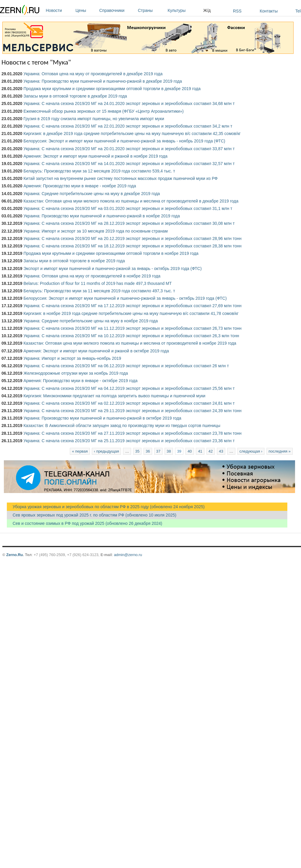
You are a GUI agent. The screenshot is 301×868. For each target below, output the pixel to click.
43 (221, 451)
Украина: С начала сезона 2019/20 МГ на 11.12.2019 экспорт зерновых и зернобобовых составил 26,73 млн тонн (133, 328)
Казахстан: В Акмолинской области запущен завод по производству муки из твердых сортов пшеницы (122, 426)
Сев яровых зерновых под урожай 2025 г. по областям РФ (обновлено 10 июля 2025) (92, 515)
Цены (86, 10)
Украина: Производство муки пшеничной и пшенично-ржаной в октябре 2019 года (102, 418)
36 (148, 451)
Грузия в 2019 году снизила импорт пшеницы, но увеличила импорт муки (94, 119)
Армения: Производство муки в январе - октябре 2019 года (81, 381)
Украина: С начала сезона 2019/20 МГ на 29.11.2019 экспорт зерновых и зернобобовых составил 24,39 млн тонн (133, 411)
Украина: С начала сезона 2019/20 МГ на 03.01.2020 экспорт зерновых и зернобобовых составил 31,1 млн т (128, 208)
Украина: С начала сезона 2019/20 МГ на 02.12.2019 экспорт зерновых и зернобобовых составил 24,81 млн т (129, 403)
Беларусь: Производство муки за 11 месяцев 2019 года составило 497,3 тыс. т (99, 291)
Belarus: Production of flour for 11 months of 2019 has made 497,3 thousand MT (98, 283)
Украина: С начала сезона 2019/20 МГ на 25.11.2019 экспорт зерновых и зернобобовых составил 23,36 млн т (129, 441)
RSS (237, 11)
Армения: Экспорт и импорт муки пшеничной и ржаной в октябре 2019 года (96, 351)
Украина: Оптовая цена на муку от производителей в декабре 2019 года (93, 74)
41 (200, 451)
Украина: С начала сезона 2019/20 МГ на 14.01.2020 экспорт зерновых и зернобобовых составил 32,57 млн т (129, 164)
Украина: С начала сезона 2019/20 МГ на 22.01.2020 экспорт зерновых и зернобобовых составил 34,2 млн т (128, 126)
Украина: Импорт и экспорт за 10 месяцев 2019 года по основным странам (96, 231)
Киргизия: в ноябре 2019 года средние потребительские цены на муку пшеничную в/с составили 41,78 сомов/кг (131, 313)
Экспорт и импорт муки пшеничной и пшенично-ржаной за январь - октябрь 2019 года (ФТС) (113, 269)
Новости (59, 10)
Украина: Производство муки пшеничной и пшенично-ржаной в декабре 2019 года (103, 81)
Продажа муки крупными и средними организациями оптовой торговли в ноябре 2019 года (111, 253)
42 (211, 451)
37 (158, 451)
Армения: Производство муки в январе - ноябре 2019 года (80, 186)
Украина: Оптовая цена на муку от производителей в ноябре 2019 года (92, 276)
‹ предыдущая (106, 451)
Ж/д (207, 10)
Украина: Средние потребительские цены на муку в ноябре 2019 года (91, 321)
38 (169, 451)
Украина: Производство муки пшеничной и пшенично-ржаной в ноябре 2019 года (102, 216)
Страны (151, 10)
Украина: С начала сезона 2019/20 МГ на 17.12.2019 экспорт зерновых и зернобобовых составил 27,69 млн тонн (133, 306)
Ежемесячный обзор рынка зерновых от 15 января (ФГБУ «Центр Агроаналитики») (104, 111)
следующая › (251, 451)
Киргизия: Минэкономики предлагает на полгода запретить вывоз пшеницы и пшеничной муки (114, 396)
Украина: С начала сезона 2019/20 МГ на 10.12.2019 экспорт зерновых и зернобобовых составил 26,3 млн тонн (131, 336)
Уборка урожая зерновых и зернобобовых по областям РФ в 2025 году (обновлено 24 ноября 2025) (106, 507)
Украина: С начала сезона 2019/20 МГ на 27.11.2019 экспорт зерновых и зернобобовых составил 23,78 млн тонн (133, 433)
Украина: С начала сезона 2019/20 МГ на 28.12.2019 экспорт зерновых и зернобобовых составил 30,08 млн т (129, 223)
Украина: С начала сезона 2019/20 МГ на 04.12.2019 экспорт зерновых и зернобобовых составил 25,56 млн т (129, 388)
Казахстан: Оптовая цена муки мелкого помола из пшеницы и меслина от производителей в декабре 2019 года (131, 201)
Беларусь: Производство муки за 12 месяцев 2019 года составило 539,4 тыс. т (99, 171)
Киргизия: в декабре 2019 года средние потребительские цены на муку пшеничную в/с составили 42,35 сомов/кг (132, 134)
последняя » (280, 451)
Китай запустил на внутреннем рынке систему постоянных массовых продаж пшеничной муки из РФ (121, 178)
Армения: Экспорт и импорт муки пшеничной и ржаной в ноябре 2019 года (96, 156)
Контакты (269, 11)
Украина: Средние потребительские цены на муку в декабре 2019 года (92, 194)
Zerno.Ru (15, 555)
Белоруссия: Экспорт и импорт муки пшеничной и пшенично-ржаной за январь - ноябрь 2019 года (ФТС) (124, 141)
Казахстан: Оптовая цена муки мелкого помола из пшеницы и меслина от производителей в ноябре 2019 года (130, 343)
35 (137, 451)
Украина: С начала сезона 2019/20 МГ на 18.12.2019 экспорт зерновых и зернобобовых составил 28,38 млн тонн (133, 246)
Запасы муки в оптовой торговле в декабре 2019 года (75, 96)
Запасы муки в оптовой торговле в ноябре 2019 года (74, 261)
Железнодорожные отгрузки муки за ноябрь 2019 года (76, 373)
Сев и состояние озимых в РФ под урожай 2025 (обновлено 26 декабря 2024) (85, 523)
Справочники (117, 10)
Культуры (184, 10)
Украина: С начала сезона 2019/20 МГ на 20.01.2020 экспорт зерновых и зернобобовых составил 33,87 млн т (129, 149)
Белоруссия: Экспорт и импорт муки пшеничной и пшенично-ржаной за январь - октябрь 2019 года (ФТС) (125, 298)
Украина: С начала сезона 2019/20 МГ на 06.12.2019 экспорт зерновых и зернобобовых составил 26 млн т (126, 366)
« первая (80, 451)
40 (190, 451)
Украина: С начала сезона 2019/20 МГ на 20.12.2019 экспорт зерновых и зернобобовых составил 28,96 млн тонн (133, 238)
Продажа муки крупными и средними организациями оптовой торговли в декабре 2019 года (112, 89)
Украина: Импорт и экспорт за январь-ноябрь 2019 (72, 358)
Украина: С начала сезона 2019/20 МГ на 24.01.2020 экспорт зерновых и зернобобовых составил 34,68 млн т (129, 103)
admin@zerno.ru (128, 555)
